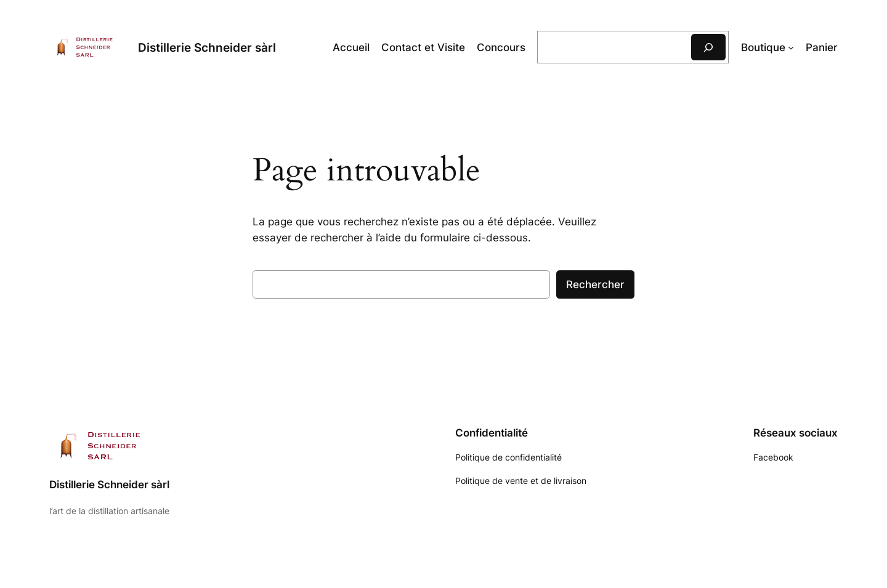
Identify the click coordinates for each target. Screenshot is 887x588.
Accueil (351, 47)
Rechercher (595, 284)
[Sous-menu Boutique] (791, 47)
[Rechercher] (708, 47)
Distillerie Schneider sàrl (207, 47)
